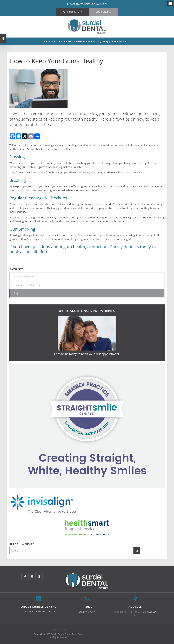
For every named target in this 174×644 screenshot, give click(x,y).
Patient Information (24, 277)
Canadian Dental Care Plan (27, 285)
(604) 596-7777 (74, 12)
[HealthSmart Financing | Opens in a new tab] (87, 528)
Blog (16, 293)
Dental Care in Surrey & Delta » (39, 611)
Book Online (103, 12)
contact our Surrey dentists (113, 247)
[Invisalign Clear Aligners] (87, 426)
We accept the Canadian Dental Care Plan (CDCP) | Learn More (85, 42)
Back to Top (60, 629)
